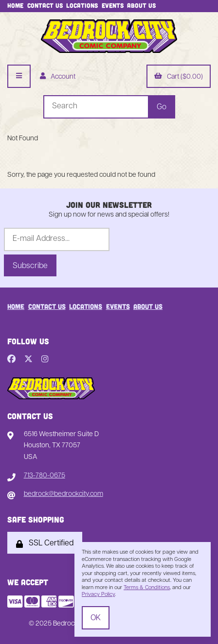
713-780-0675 (45, 476)
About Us (141, 5)
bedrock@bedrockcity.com (64, 494)
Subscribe (30, 266)
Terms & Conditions (147, 588)
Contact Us (45, 5)
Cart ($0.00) (179, 77)
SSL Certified (45, 544)
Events (113, 5)
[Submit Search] (162, 107)
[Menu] (19, 76)
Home (15, 5)
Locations (82, 5)
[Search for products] (96, 107)
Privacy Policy (98, 595)
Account (58, 77)
